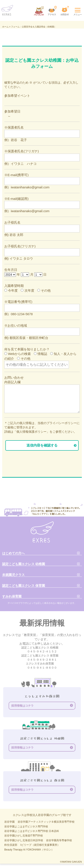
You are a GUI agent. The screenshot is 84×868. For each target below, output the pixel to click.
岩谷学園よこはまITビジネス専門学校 (26, 827)
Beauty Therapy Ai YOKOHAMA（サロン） (29, 850)
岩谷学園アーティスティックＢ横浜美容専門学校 (46, 822)
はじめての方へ (13, 553)
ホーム (5, 27)
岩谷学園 (9, 822)
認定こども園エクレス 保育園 (24, 586)
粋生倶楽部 (11, 845)
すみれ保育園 (12, 596)
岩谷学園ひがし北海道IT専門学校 (24, 836)
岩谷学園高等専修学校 (59, 840)
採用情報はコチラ (22, 706)
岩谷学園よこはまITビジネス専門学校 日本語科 (32, 831)
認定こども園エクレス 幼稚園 (24, 564)
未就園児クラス (13, 575)
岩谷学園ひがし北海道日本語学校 (24, 840)
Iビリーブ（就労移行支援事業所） (40, 845)
